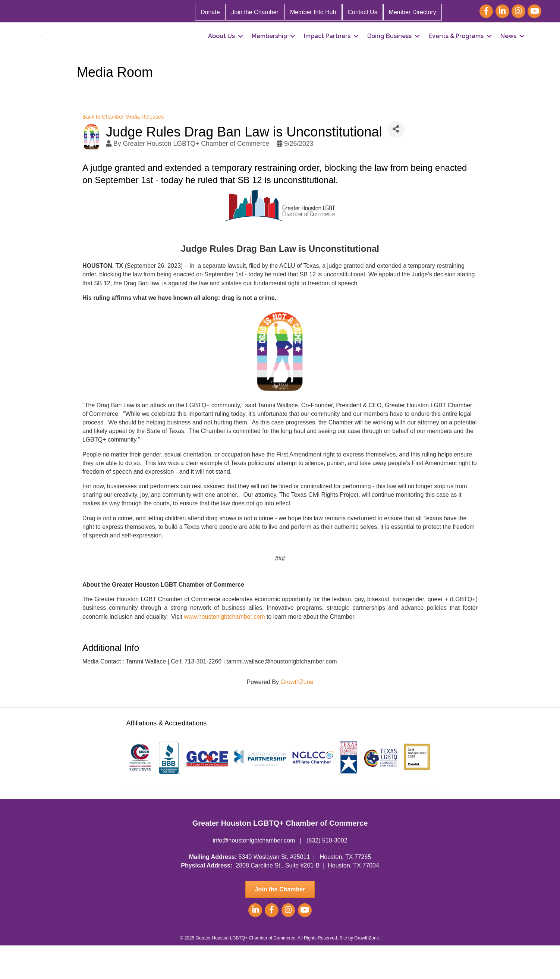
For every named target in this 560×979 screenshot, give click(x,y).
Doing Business (389, 53)
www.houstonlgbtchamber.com (224, 650)
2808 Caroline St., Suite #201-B (278, 899)
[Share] (396, 162)
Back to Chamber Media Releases (123, 150)
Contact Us (363, 12)
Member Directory (413, 12)
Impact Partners (327, 53)
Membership (269, 53)
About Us (221, 53)
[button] (280, 922)
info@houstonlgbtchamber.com (254, 874)
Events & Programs (456, 53)
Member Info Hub (313, 12)
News (508, 53)
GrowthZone (297, 715)
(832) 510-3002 (327, 874)
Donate (210, 12)
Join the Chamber (255, 12)
